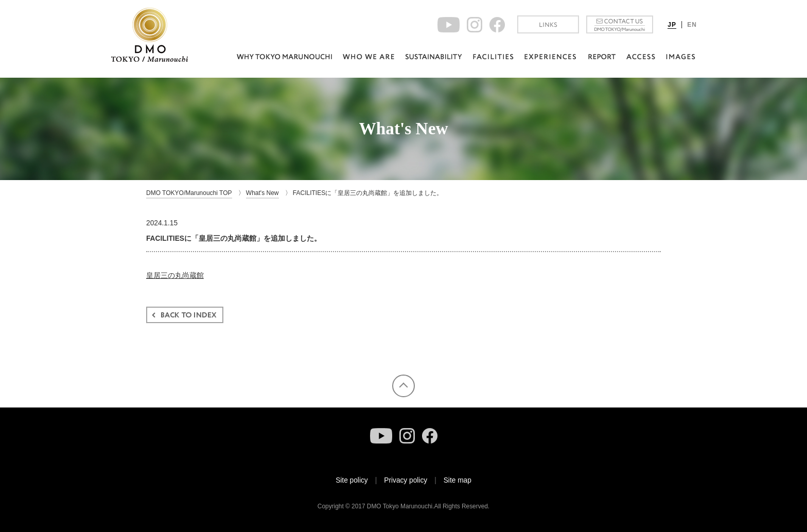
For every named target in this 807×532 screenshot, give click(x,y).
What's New (262, 193)
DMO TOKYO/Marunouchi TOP (189, 193)
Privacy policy (406, 480)
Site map (458, 480)
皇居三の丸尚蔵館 (175, 275)
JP (672, 25)
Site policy (352, 480)
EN (692, 25)
